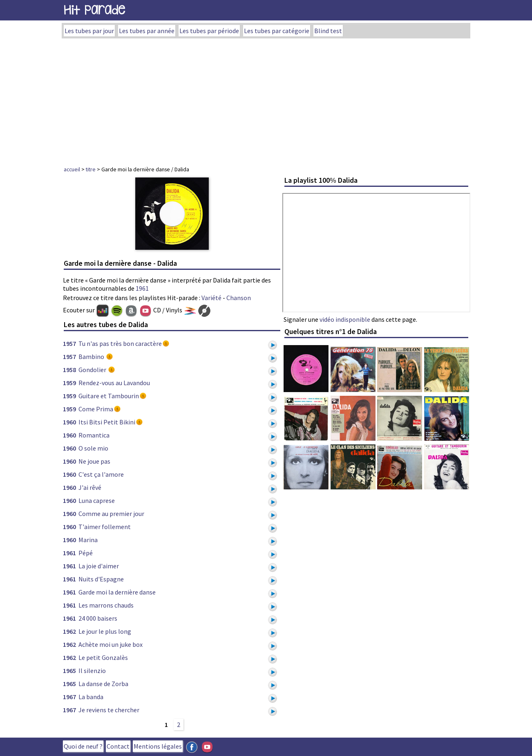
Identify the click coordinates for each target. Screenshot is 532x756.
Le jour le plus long (105, 631)
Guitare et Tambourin (109, 396)
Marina (88, 540)
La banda (91, 697)
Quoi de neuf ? (83, 746)
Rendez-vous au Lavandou (114, 383)
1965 (69, 671)
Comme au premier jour (111, 514)
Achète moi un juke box (111, 644)
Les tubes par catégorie (277, 31)
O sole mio (93, 448)
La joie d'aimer (99, 566)
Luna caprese (97, 500)
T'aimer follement (105, 527)
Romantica (94, 435)
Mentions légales (158, 746)
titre (91, 169)
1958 (69, 370)
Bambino (92, 357)
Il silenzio (92, 671)
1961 (142, 288)
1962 (69, 631)
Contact (118, 746)
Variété (211, 298)
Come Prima (96, 409)
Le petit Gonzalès (103, 657)
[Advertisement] (266, 100)
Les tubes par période (209, 31)
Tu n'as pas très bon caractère (120, 343)
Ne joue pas (94, 461)
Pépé (86, 553)
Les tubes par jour (89, 31)
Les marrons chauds (106, 605)
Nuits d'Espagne (101, 579)
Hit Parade (94, 10)
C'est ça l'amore (101, 474)
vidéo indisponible (345, 319)
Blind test (328, 31)
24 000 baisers (98, 618)
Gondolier (93, 370)
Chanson (239, 298)
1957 (69, 343)
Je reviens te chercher (109, 710)
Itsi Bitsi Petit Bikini (107, 422)
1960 (69, 422)
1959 (69, 383)
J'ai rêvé (90, 487)
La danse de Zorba (103, 684)
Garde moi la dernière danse (117, 592)
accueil (72, 169)
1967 (69, 697)
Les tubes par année (147, 31)
